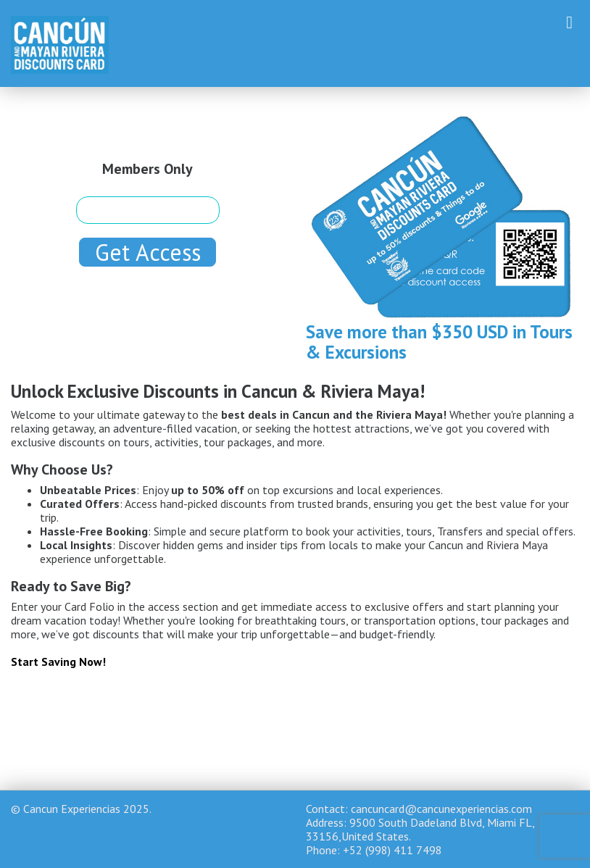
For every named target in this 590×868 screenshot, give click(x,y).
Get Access (148, 252)
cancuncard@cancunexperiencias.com (441, 809)
